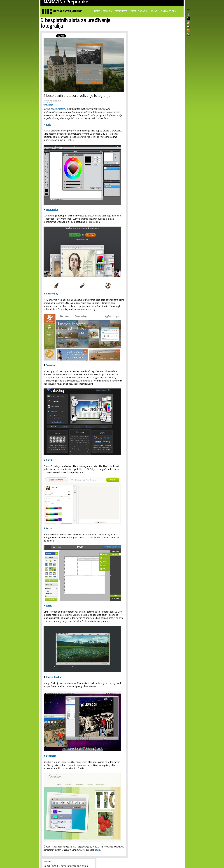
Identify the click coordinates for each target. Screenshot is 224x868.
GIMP (49, 605)
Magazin (108, 11)
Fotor (49, 528)
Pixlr (48, 124)
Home (97, 11)
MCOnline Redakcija (52, 101)
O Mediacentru (168, 11)
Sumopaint (52, 209)
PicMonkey (52, 294)
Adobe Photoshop (59, 109)
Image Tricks (53, 677)
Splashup (51, 365)
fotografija (48, 105)
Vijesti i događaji (139, 11)
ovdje (98, 850)
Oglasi (154, 11)
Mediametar (121, 11)
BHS (189, 7)
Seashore (51, 756)
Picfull (50, 460)
